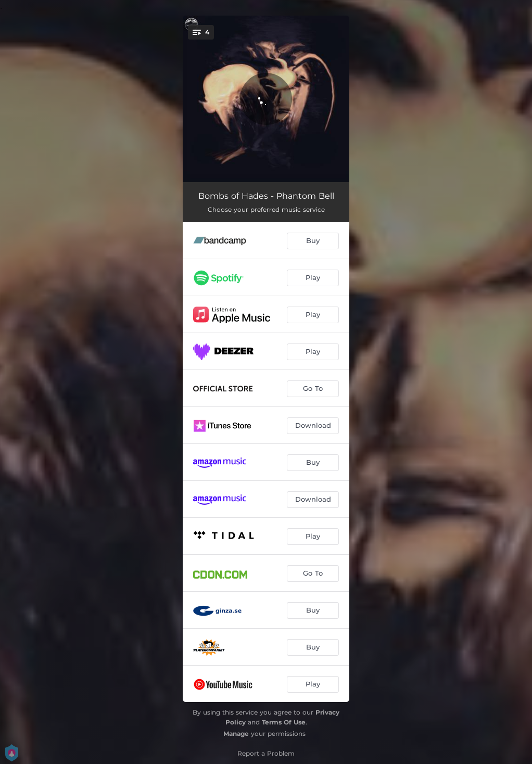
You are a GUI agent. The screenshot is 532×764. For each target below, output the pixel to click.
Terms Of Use (284, 722)
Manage (236, 734)
